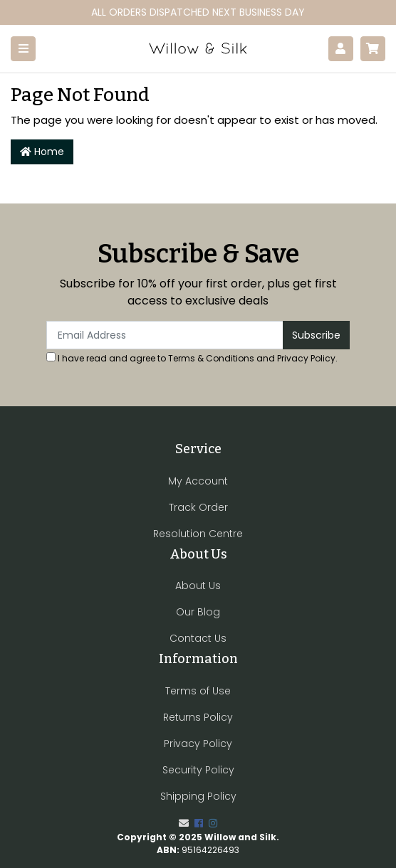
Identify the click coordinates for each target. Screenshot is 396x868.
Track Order (198, 507)
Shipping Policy (198, 796)
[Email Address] (165, 335)
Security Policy (198, 770)
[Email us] (184, 823)
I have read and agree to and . (192, 358)
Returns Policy (198, 717)
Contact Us (198, 638)
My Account (198, 481)
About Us (198, 586)
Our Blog (198, 612)
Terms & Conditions (211, 358)
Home (42, 152)
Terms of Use (198, 691)
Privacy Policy (306, 358)
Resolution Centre (198, 534)
